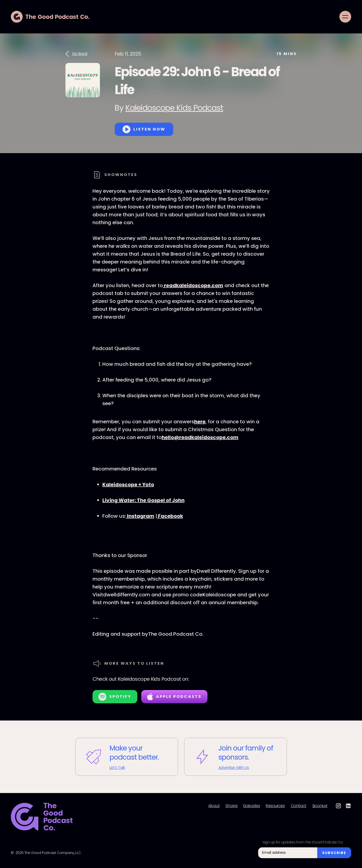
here (200, 422)
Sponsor (320, 806)
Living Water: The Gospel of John (143, 500)
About (214, 806)
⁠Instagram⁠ (140, 516)
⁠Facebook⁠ (170, 516)
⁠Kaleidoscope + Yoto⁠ (128, 485)
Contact (299, 806)
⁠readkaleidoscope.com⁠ (193, 285)
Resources (275, 806)
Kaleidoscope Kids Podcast (174, 108)
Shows (231, 806)
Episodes (252, 806)
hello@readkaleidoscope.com (200, 437)
